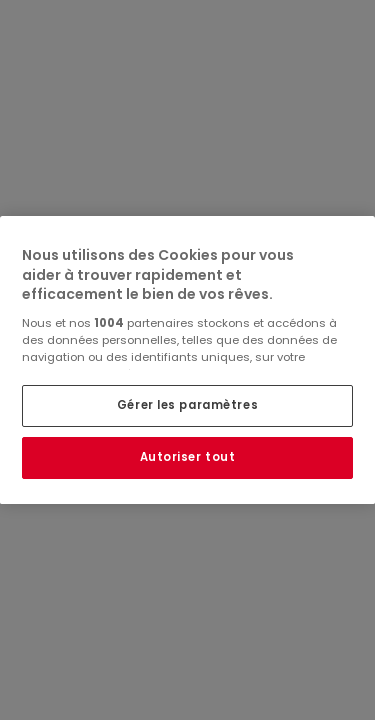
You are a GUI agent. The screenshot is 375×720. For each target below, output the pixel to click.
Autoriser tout (188, 457)
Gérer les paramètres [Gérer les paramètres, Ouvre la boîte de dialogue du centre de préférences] (187, 405)
